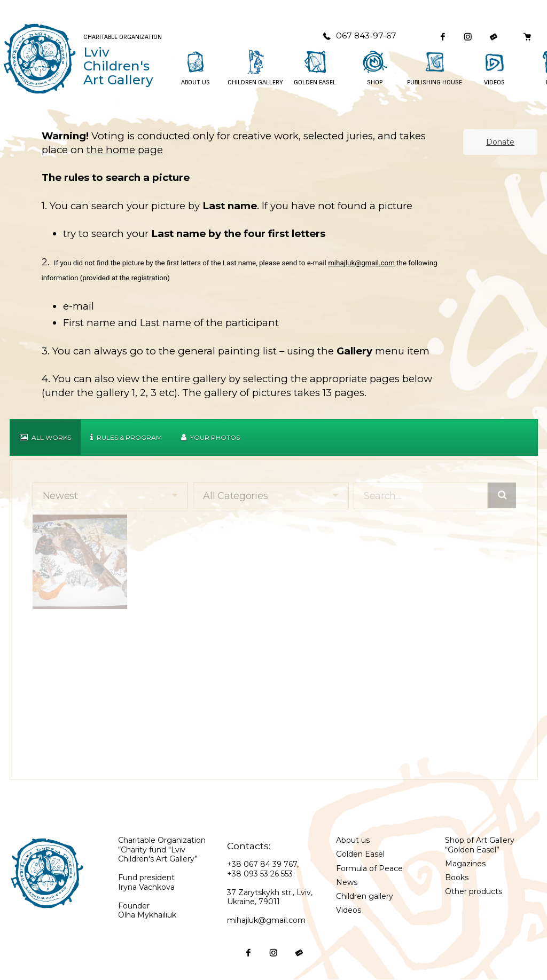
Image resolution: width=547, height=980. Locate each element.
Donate (500, 142)
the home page (125, 150)
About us (353, 840)
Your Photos (210, 437)
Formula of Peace (369, 868)
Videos (349, 910)
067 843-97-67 (359, 35)
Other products (474, 891)
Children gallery (365, 896)
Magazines (465, 864)
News (347, 882)
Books (457, 878)
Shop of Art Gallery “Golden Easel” (480, 845)
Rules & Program (126, 437)
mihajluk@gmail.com (361, 263)
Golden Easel (360, 854)
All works (45, 437)
